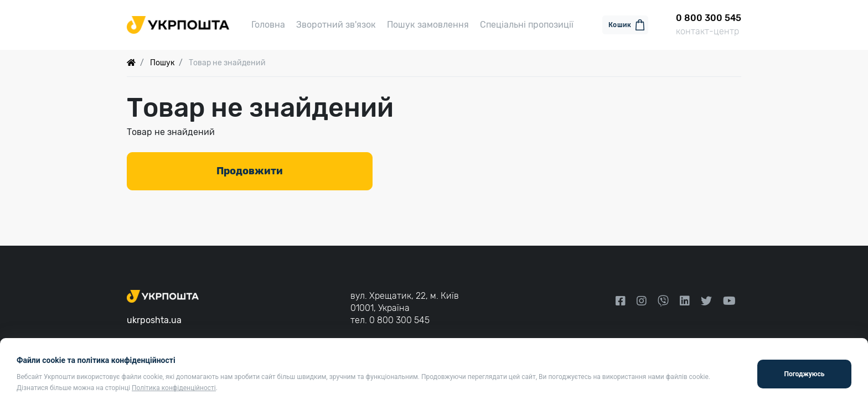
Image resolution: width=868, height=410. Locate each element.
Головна (268, 25)
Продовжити (250, 171)
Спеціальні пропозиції (527, 25)
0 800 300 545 (399, 320)
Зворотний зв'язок (336, 25)
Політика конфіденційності (174, 388)
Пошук (162, 63)
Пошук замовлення (428, 25)
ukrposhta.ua (154, 320)
